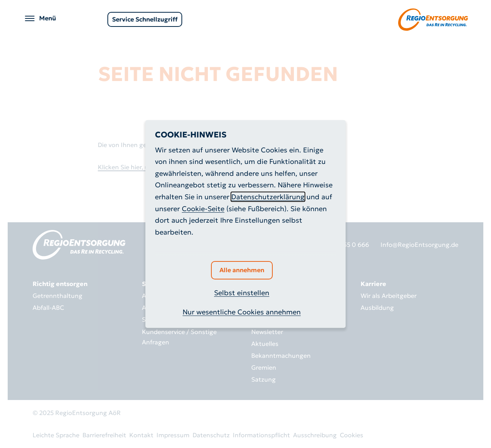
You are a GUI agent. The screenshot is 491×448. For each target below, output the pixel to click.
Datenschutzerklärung (268, 197)
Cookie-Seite (203, 209)
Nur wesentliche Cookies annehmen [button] (242, 312)
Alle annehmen (242, 270)
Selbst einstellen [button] (242, 293)
